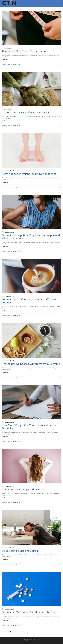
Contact (37, 640)
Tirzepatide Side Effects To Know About (25, 51)
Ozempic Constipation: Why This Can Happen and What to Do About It (31, 237)
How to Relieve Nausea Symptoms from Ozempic (31, 364)
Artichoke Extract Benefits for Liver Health (27, 112)
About (30, 640)
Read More (5, 60)
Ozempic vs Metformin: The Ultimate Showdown (30, 612)
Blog (25, 640)
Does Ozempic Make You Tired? (20, 551)
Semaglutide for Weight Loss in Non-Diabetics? (29, 174)
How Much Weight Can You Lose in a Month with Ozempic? (30, 427)
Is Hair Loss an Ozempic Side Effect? (23, 489)
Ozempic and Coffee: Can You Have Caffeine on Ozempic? (30, 301)
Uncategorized (17, 64)
